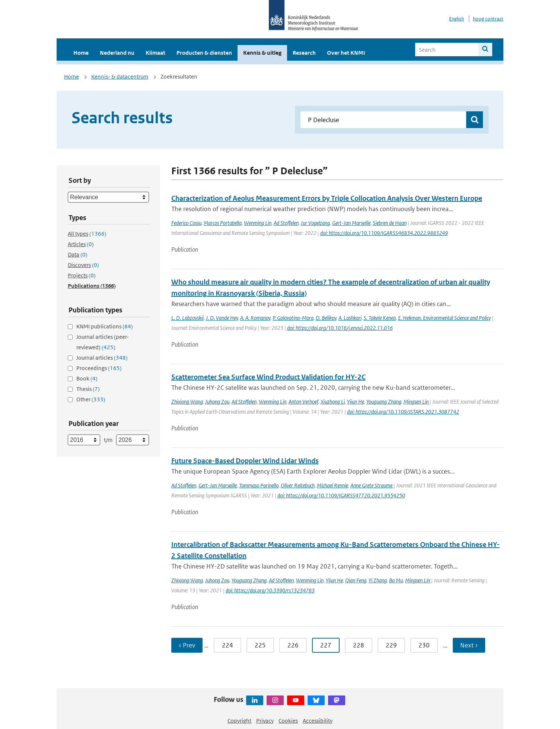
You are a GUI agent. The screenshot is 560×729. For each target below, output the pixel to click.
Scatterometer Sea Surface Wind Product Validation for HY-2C (268, 377)
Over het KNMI (346, 53)
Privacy (265, 721)
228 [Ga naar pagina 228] (359, 645)
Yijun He (356, 402)
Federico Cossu (186, 223)
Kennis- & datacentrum (120, 77)
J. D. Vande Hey (222, 318)
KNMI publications (105, 326)
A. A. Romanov (255, 318)
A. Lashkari (350, 318)
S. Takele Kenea (380, 318)
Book (87, 378)
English (456, 19)
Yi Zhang (378, 580)
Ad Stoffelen (286, 223)
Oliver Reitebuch (298, 485)
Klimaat (155, 53)
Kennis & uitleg (262, 53)
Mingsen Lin (417, 402)
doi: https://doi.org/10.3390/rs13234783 (270, 590)
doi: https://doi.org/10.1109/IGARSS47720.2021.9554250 (341, 495)
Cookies (288, 721)
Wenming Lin (258, 223)
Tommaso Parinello (259, 485)
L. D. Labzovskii (187, 318)
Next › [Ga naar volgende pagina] (469, 645)
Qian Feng (356, 580)
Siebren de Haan (390, 223)
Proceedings (99, 368)
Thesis (88, 389)
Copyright (239, 721)
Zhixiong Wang (187, 402)
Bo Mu (396, 580)
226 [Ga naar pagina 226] (293, 645)
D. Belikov (326, 318)
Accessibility (318, 721)
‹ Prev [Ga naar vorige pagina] (187, 645)
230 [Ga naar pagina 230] (424, 645)
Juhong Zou (217, 402)
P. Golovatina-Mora (293, 318)
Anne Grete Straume (372, 485)
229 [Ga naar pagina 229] (391, 645)
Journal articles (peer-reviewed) (103, 342)
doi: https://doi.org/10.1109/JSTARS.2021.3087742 (403, 412)
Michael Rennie (332, 485)
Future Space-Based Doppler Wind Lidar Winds (245, 461)
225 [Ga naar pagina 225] (260, 645)
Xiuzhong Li (333, 402)
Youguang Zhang (384, 402)
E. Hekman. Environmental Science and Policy (444, 318)
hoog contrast (488, 19)
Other (91, 399)
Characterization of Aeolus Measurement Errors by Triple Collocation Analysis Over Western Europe (327, 198)
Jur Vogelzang (315, 223)
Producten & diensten (204, 53)
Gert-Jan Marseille (351, 223)
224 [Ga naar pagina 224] (227, 645)
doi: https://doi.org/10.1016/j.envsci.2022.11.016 (340, 328)
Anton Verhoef (303, 402)
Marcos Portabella (223, 223)
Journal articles (102, 358)
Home (81, 53)
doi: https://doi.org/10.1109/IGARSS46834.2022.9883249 (384, 233)
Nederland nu (117, 53)
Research (304, 53)
